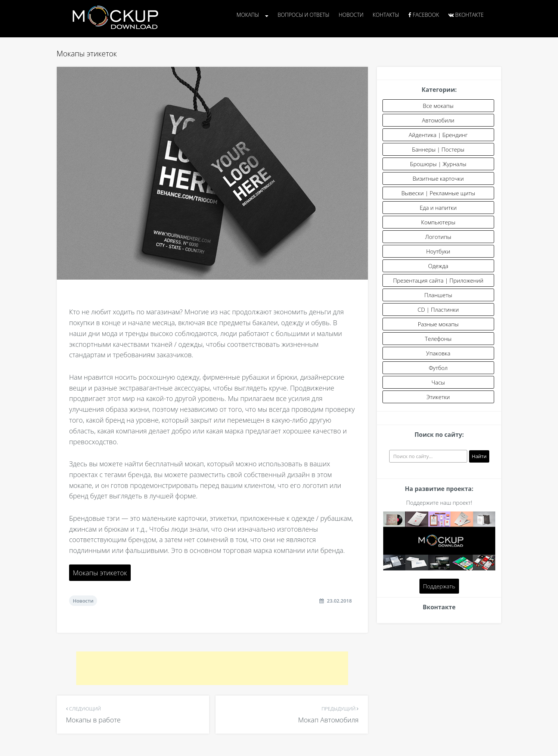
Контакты (386, 15)
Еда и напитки (438, 208)
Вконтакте (466, 15)
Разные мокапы (438, 324)
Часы (438, 382)
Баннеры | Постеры (438, 149)
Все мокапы (438, 106)
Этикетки (438, 397)
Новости (351, 15)
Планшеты (438, 295)
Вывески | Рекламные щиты (438, 193)
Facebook (424, 15)
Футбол (438, 368)
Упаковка (438, 353)
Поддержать (439, 586)
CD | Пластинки (438, 309)
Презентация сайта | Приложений (438, 280)
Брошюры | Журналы (438, 164)
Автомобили (438, 120)
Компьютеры (438, 222)
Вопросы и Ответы (303, 15)
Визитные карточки (438, 178)
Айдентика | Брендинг (438, 135)
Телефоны (438, 339)
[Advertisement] (212, 668)
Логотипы (438, 237)
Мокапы (248, 15)
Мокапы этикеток (100, 573)
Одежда (438, 266)
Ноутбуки (438, 251)
